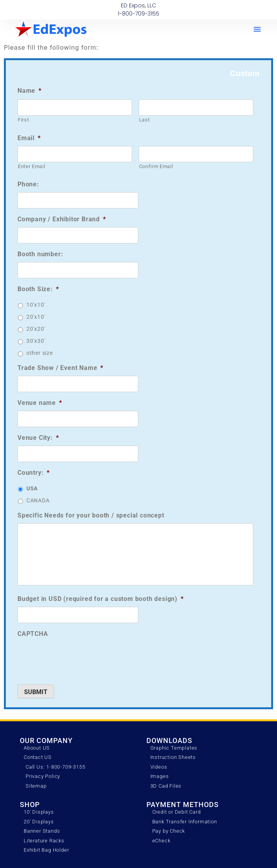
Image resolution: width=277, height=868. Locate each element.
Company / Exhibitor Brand (62, 219)
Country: (34, 473)
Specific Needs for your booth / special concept (91, 515)
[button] (257, 29)
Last (145, 120)
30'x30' (36, 341)
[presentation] (77, 657)
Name (30, 91)
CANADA (38, 500)
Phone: (28, 184)
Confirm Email (156, 166)
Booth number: (40, 254)
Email (29, 138)
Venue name (40, 403)
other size (40, 353)
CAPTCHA (33, 634)
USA (32, 488)
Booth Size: (38, 289)
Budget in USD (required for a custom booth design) (101, 599)
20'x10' (36, 317)
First (23, 120)
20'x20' (36, 329)
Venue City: (38, 438)
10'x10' (36, 305)
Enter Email (31, 166)
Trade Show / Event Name (60, 368)
